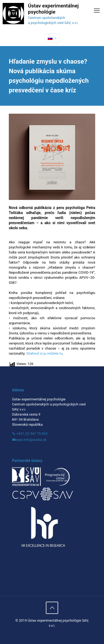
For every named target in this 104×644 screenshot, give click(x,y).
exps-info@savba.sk (31, 440)
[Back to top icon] (52, 608)
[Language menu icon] (52, 38)
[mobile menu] (97, 11)
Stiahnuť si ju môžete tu (45, 353)
